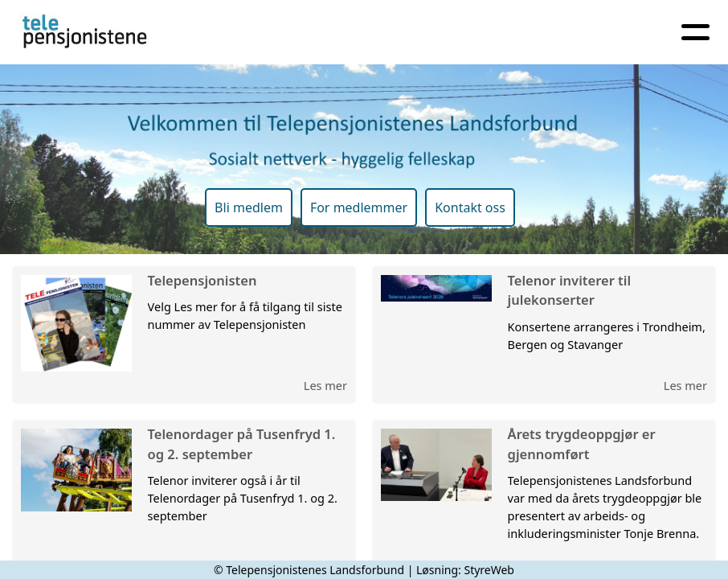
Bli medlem (249, 207)
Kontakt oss (470, 207)
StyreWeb (489, 570)
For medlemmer (359, 207)
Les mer (325, 385)
